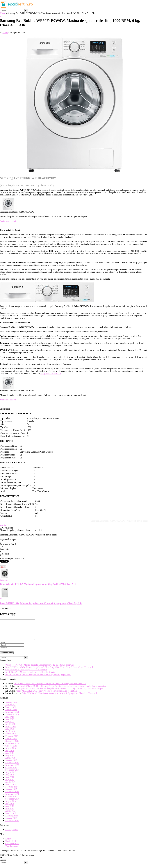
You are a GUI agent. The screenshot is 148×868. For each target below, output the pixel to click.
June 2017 (10, 781)
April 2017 (10, 786)
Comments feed (12, 848)
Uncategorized (12, 834)
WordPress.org (12, 850)
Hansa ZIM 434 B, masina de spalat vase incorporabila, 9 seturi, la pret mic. (38, 678)
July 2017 (10, 779)
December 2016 (12, 796)
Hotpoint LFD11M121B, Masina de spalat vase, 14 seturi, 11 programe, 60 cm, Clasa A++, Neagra (60, 692)
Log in (8, 843)
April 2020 (10, 728)
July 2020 (10, 721)
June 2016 (10, 810)
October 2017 (11, 771)
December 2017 (12, 767)
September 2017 (12, 774)
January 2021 (11, 714)
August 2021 (11, 709)
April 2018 (10, 762)
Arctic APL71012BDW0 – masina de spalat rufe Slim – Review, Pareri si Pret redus (50, 688)
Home (3, 13)
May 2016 (10, 812)
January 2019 (11, 743)
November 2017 (12, 769)
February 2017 (12, 791)
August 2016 (11, 805)
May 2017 (10, 784)
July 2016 (10, 808)
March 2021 (11, 711)
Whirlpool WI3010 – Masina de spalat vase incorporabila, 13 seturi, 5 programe (40, 669)
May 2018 (10, 759)
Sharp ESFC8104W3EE (51, 373)
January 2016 (11, 822)
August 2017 (11, 776)
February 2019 (12, 740)
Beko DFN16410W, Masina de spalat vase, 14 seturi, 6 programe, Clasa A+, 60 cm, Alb (60, 697)
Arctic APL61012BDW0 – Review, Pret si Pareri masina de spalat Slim (47, 695)
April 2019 (10, 735)
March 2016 (11, 817)
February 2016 (12, 820)
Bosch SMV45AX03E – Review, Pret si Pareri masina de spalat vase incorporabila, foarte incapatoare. (64, 690)
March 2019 (11, 738)
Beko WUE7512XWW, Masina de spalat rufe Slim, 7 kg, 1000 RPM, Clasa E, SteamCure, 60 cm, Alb (49, 671)
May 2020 (10, 726)
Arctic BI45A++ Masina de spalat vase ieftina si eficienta (30, 676)
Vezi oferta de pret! (8, 221)
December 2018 (12, 745)
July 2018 (10, 755)
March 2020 (11, 730)
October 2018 (11, 750)
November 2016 (12, 798)
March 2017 (11, 788)
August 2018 (11, 752)
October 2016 (11, 800)
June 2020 (10, 723)
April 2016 (10, 815)
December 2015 (12, 825)
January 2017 (11, 793)
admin (5, 33)
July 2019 (10, 733)
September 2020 (12, 718)
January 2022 (11, 706)
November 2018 (12, 747)
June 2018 (10, 757)
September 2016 (12, 803)
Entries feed (11, 845)
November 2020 (12, 716)
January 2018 (11, 764)
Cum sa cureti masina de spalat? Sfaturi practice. (26, 674)
